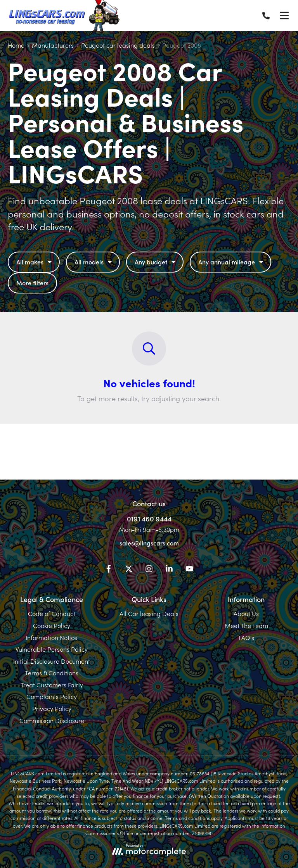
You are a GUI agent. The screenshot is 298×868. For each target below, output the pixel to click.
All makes (35, 262)
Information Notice (52, 637)
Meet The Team (246, 625)
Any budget (156, 262)
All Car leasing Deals (149, 613)
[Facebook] (109, 570)
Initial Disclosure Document (52, 661)
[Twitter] (129, 570)
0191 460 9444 (149, 519)
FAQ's (246, 637)
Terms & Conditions (52, 673)
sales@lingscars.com (149, 543)
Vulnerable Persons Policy (52, 649)
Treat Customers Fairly (52, 685)
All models (94, 262)
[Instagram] (149, 570)
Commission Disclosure (52, 720)
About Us (246, 613)
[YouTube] (189, 570)
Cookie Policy (52, 625)
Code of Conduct (52, 613)
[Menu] (284, 16)
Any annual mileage (232, 262)
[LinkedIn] (169, 570)
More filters (32, 283)
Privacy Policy (52, 708)
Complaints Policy (52, 696)
